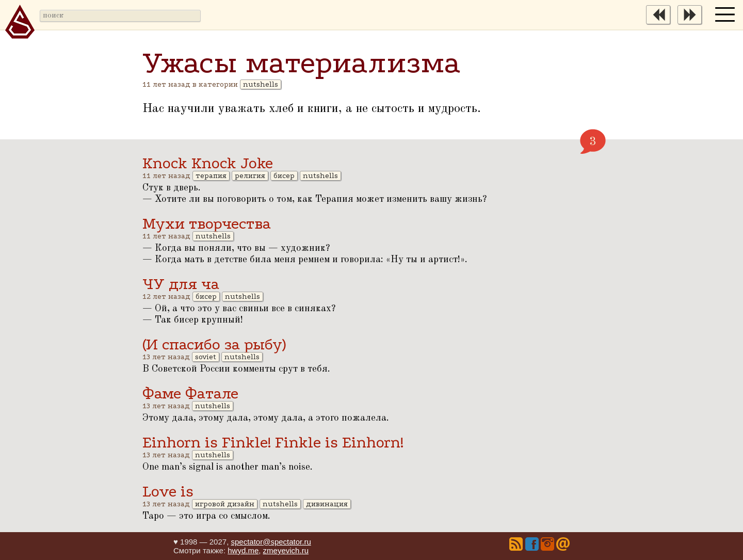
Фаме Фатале (190, 394)
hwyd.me (243, 550)
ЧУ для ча (181, 284)
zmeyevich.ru (286, 550)
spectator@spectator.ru (271, 542)
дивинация (327, 504)
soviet (206, 357)
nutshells (261, 84)
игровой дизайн (225, 504)
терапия (211, 176)
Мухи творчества (207, 224)
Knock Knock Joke (208, 163)
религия (250, 176)
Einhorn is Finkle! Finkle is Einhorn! (273, 443)
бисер (284, 176)
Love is (168, 492)
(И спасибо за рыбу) (214, 345)
